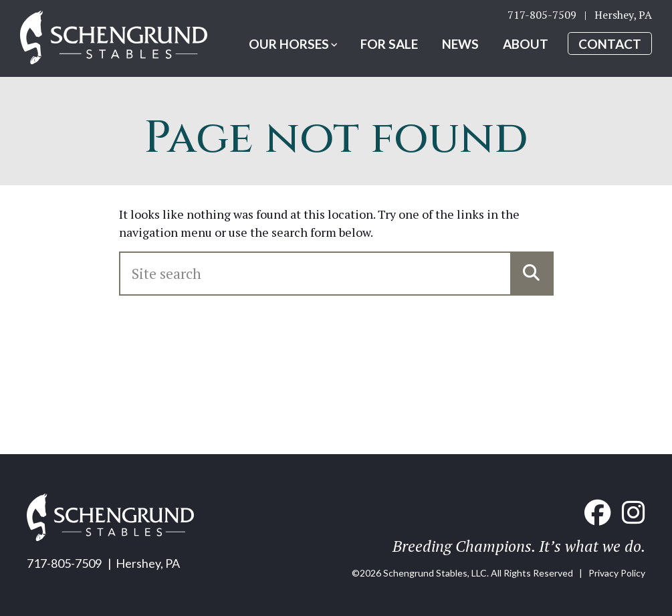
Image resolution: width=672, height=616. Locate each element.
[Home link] (114, 38)
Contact (610, 44)
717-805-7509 (542, 15)
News (460, 44)
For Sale (389, 44)
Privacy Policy (617, 573)
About (526, 44)
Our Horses (289, 44)
